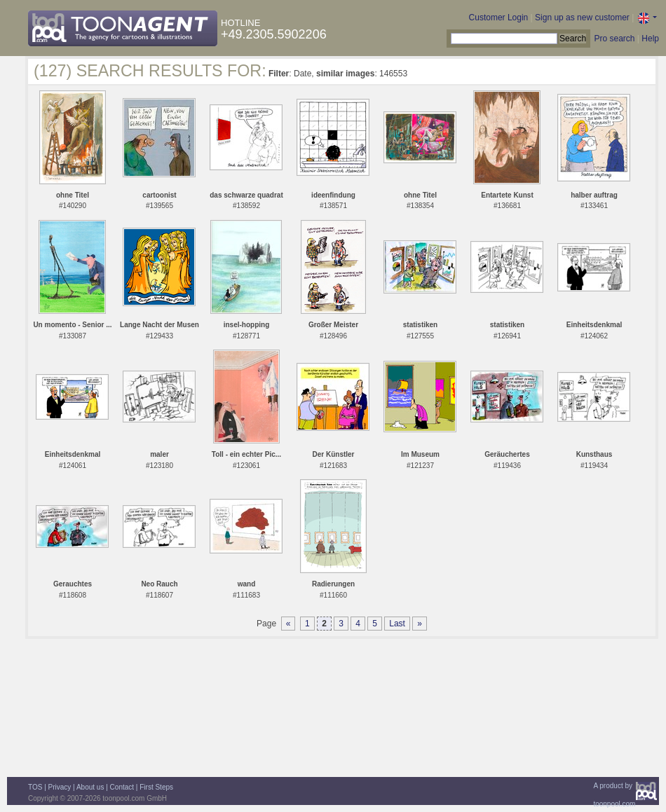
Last (397, 624)
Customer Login (499, 18)
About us (90, 787)
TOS (35, 787)
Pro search (614, 39)
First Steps (156, 787)
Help (650, 39)
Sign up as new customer (582, 18)
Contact (122, 787)
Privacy (60, 787)
